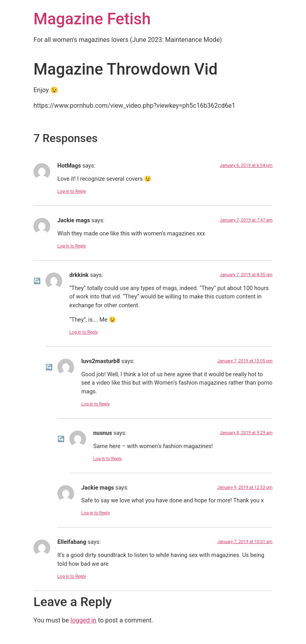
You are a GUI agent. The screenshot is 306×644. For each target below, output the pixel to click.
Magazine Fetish (92, 19)
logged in (83, 620)
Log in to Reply (72, 191)
